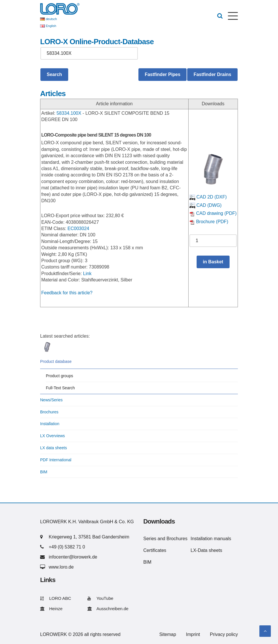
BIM (44, 472)
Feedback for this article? (67, 293)
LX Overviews (52, 436)
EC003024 (79, 228)
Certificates (155, 550)
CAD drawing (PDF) (213, 213)
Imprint (193, 634)
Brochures (49, 412)
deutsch (51, 19)
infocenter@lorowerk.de (73, 557)
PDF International (56, 460)
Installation (50, 424)
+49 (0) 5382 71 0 (67, 547)
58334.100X (69, 113)
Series (150, 539)
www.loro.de (61, 567)
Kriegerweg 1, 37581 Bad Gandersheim (89, 537)
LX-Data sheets (206, 550)
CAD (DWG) (205, 205)
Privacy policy (224, 634)
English (51, 26)
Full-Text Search (60, 388)
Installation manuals (211, 539)
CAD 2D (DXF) (208, 197)
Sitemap (168, 634)
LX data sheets (53, 448)
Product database (56, 361)
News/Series (51, 400)
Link (87, 274)
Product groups (59, 376)
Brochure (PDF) (209, 222)
